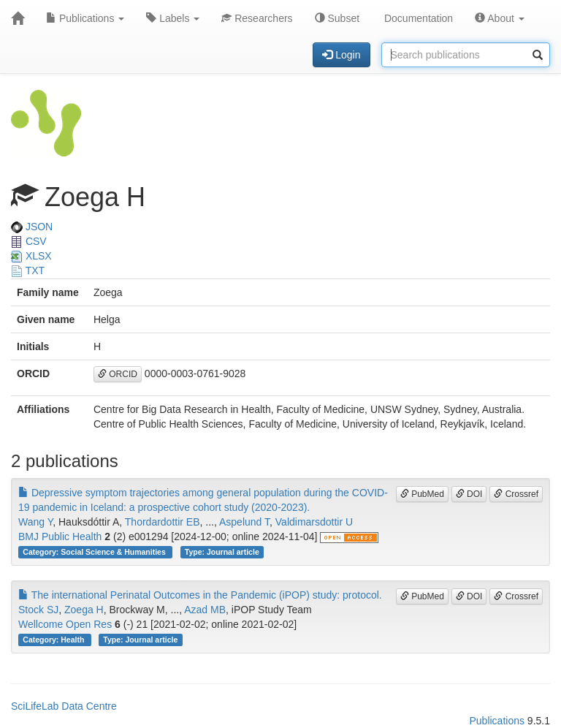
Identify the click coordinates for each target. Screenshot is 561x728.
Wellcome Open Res (65, 624)
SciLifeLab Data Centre (64, 706)
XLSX (31, 256)
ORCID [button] (118, 374)
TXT (28, 270)
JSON (32, 227)
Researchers (257, 18)
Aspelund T (244, 522)
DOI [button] (469, 494)
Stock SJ (38, 610)
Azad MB (205, 610)
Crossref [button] (516, 494)
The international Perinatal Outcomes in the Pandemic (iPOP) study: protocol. (200, 595)
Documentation (417, 18)
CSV (29, 241)
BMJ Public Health (60, 536)
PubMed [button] (422, 494)
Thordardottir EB (163, 522)
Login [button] (341, 55)
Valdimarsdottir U (314, 522)
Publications (85, 18)
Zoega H (84, 610)
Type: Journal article (222, 552)
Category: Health (54, 640)
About (500, 18)
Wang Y (35, 522)
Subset (337, 18)
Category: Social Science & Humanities (95, 552)
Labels (173, 18)
